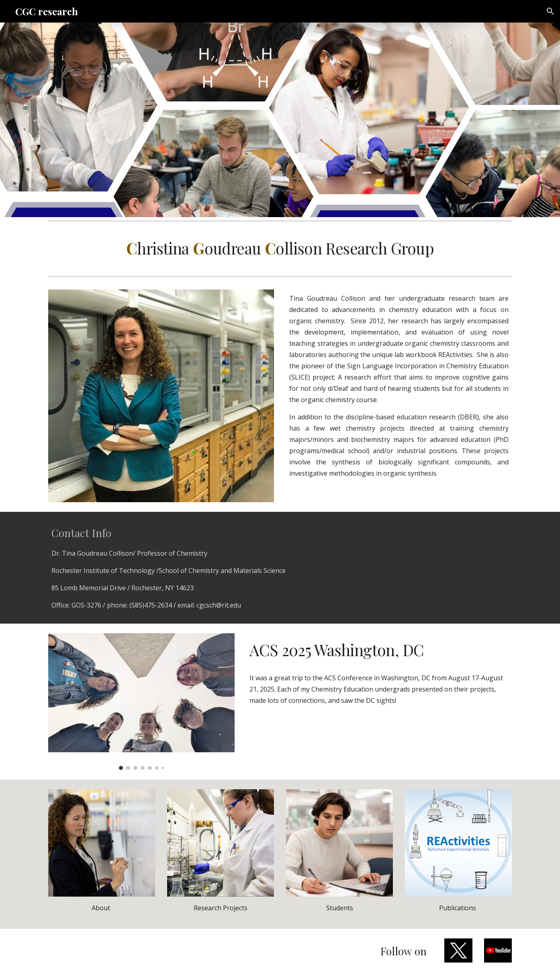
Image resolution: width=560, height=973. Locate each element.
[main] (280, 248)
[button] (550, 11)
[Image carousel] (141, 702)
